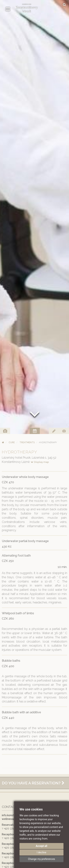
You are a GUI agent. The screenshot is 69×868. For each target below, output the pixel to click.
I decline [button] (42, 852)
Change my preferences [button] (41, 859)
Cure (12, 442)
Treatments (27, 442)
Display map (40, 462)
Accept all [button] (41, 846)
